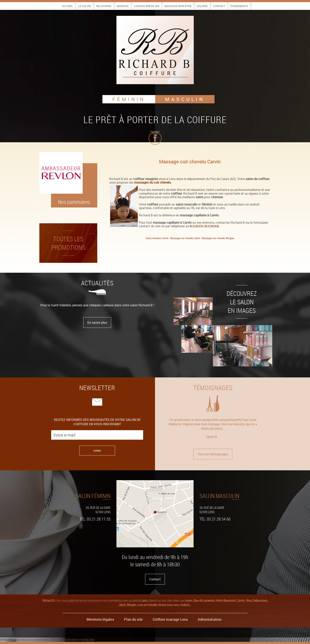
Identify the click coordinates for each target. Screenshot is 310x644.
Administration (210, 619)
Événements (239, 6)
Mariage (123, 6)
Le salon (85, 6)
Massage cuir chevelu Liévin (185, 238)
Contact (219, 6)
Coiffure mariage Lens (170, 619)
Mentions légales (100, 619)
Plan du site (133, 619)
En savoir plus (97, 322)
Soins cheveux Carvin (157, 238)
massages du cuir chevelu (153, 182)
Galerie (202, 6)
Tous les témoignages (213, 454)
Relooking (104, 6)
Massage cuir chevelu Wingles (218, 238)
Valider (97, 451)
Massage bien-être (178, 6)
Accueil (67, 6)
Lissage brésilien (147, 6)
